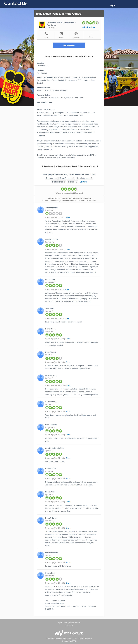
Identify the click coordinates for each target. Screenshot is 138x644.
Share (68, 217)
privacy (71, 623)
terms (65, 623)
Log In (113, 6)
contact (78, 623)
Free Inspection (69, 45)
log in (60, 623)
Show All (84, 182)
